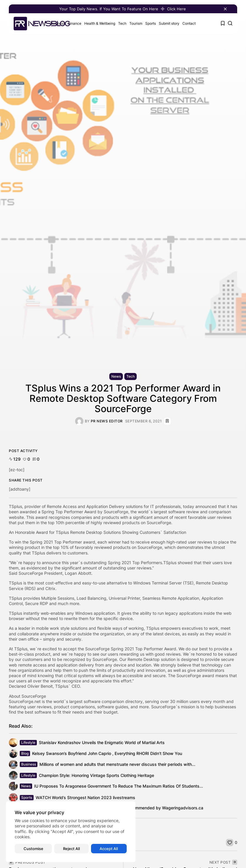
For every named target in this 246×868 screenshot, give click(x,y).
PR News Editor (107, 421)
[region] (71, 832)
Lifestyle (28, 743)
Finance (75, 23)
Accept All (109, 849)
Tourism (136, 23)
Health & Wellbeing (100, 23)
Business (29, 765)
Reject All (71, 849)
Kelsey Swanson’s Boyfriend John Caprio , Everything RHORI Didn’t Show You (107, 755)
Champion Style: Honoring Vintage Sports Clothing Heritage (96, 777)
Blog (25, 754)
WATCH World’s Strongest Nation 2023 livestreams (85, 800)
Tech (122, 23)
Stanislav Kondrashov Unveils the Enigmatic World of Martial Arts (102, 744)
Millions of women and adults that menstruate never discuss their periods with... (117, 765)
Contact (189, 23)
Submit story (169, 23)
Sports (151, 23)
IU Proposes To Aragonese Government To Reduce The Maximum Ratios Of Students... (119, 787)
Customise (33, 849)
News (116, 376)
